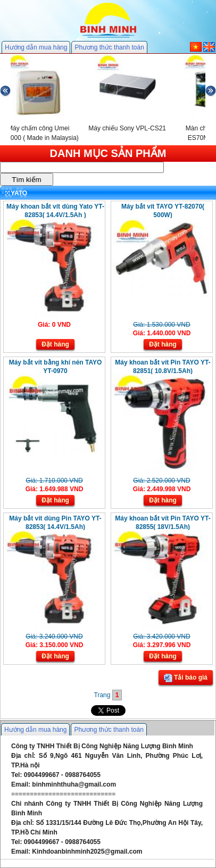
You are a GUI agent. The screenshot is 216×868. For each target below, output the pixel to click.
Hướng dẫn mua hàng (36, 47)
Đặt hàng (55, 344)
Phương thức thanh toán (109, 47)
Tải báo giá (186, 678)
